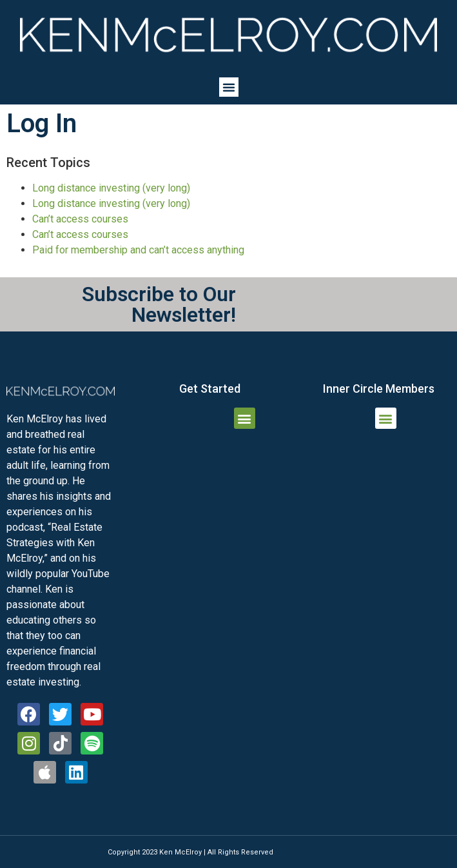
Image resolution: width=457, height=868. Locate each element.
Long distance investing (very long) (111, 188)
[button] (229, 87)
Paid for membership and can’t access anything (138, 250)
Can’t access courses (80, 219)
